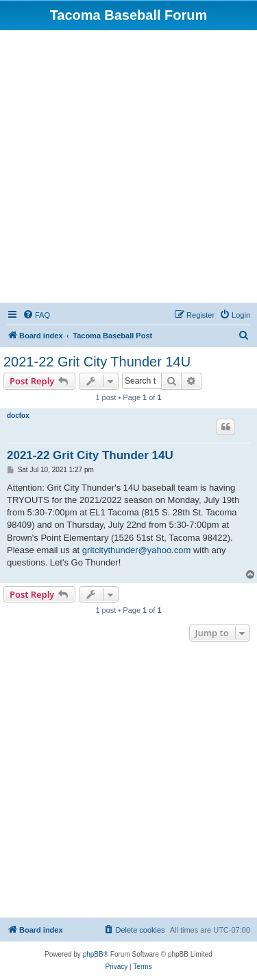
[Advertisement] (128, 166)
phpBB (93, 954)
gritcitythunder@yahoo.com (136, 550)
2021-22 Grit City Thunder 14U (97, 362)
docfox (18, 416)
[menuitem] (36, 315)
